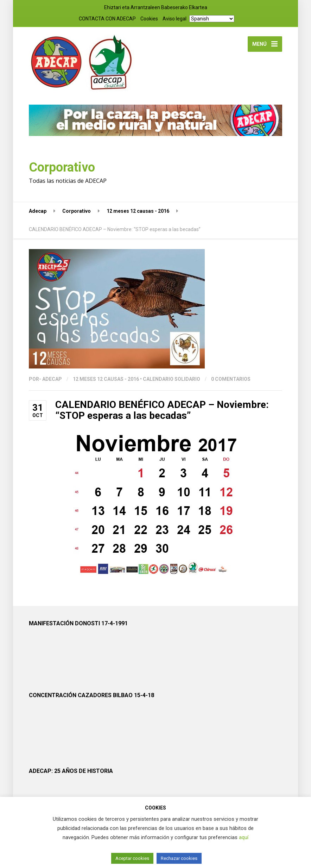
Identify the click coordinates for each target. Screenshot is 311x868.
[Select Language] (212, 19)
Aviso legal (174, 19)
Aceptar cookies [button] (132, 858)
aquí (244, 837)
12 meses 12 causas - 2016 (106, 379)
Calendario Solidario (172, 379)
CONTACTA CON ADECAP (107, 19)
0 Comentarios (231, 379)
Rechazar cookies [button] (179, 858)
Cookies (149, 19)
